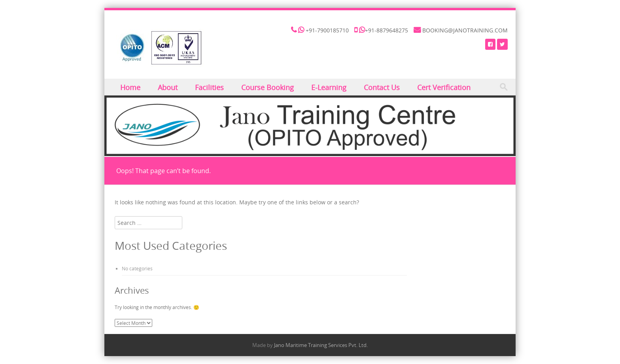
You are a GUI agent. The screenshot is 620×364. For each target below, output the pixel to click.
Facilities (209, 87)
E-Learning (329, 87)
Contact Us (382, 87)
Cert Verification (444, 87)
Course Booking (267, 87)
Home (130, 87)
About (168, 87)
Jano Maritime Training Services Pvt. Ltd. (321, 345)
